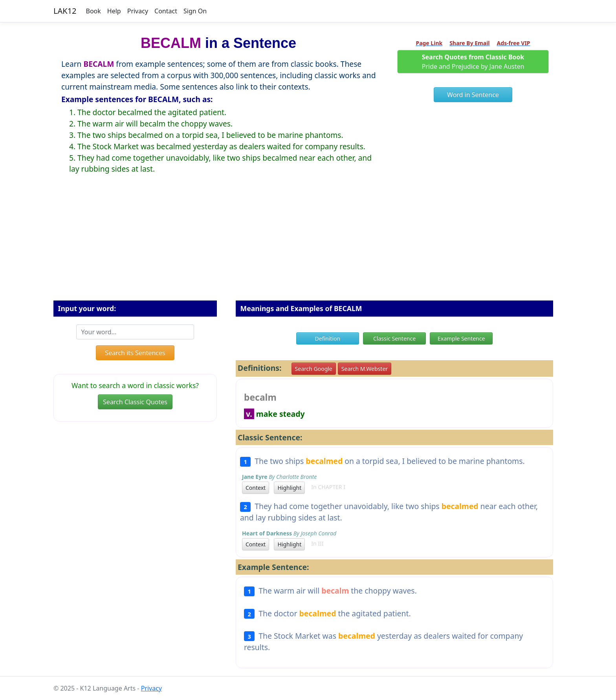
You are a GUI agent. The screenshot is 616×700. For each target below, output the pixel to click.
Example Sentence (461, 338)
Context (256, 488)
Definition (328, 338)
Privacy (138, 11)
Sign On (195, 11)
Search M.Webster (365, 369)
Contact (166, 11)
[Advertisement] (308, 244)
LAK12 (65, 11)
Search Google (314, 369)
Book (93, 11)
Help (114, 11)
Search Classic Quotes (135, 402)
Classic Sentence (394, 338)
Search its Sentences (135, 353)
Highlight (289, 488)
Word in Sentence (473, 95)
